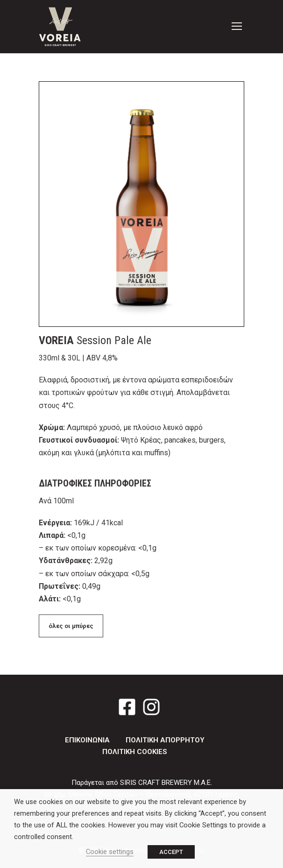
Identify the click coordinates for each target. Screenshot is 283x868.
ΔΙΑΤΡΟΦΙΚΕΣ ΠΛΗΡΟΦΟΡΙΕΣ (95, 483)
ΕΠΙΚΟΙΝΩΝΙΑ (87, 740)
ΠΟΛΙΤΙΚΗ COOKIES (135, 752)
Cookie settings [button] (110, 852)
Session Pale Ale (95, 340)
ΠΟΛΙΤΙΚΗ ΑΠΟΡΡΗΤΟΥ (165, 740)
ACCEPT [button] (171, 852)
